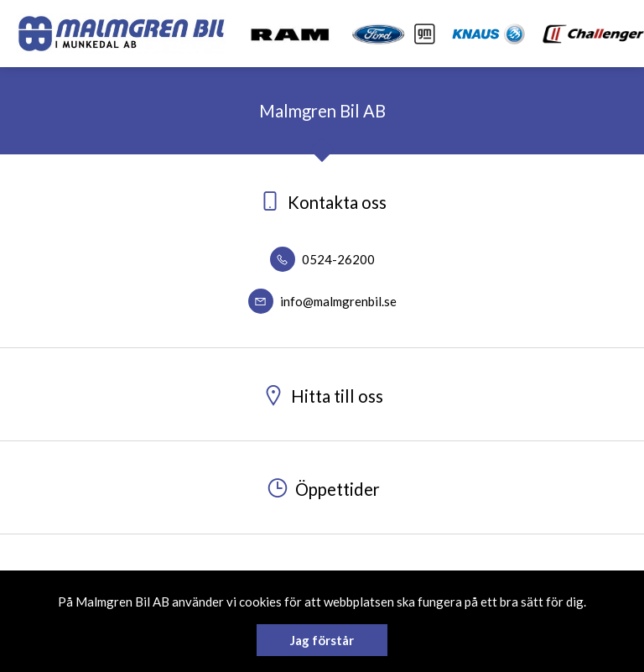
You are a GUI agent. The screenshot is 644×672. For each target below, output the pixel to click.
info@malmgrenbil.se (322, 301)
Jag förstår (322, 640)
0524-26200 (322, 259)
